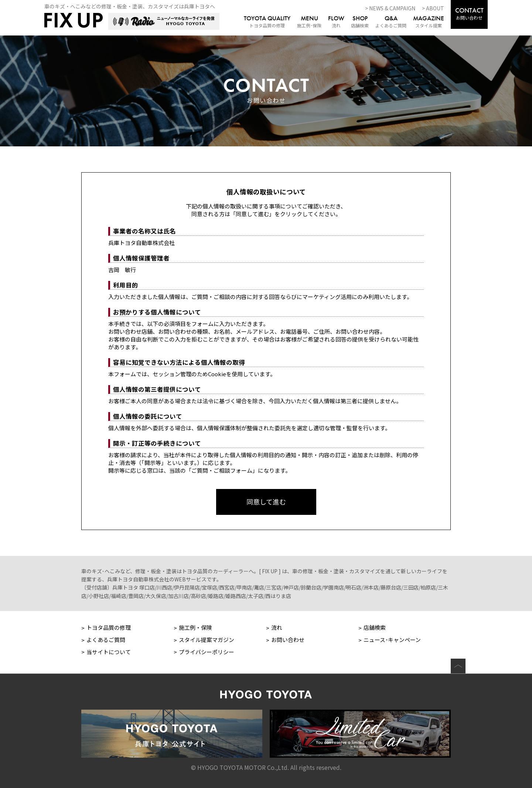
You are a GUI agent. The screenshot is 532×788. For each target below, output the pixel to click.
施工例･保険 (309, 22)
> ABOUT (433, 8)
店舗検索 (360, 22)
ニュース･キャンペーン (392, 640)
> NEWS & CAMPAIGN (390, 8)
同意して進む (266, 502)
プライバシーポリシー (207, 652)
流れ (336, 22)
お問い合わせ (469, 13)
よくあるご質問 (391, 22)
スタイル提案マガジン (207, 640)
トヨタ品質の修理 (267, 22)
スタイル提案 (429, 22)
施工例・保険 (195, 627)
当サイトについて (109, 652)
